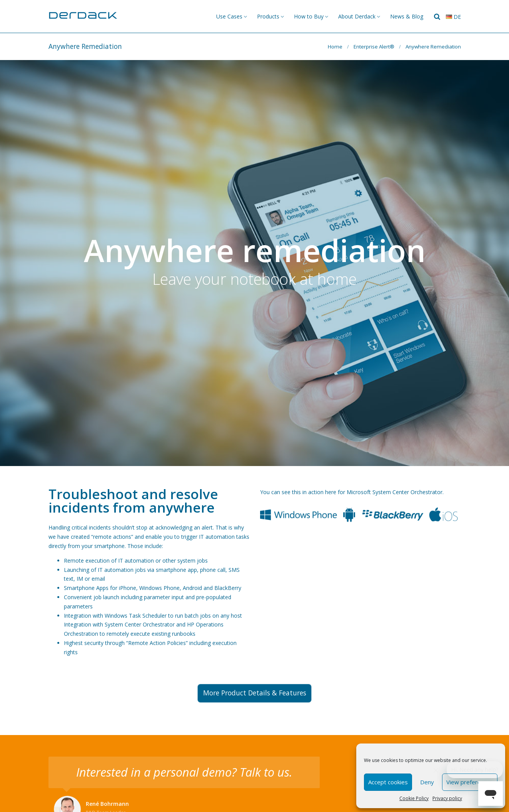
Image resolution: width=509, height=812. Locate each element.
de (453, 17)
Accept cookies (388, 782)
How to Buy (309, 16)
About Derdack (357, 16)
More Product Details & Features (255, 693)
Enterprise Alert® (374, 47)
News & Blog (407, 16)
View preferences (470, 782)
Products (268, 16)
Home (335, 47)
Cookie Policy (414, 798)
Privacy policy (447, 798)
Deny (427, 782)
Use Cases (229, 16)
